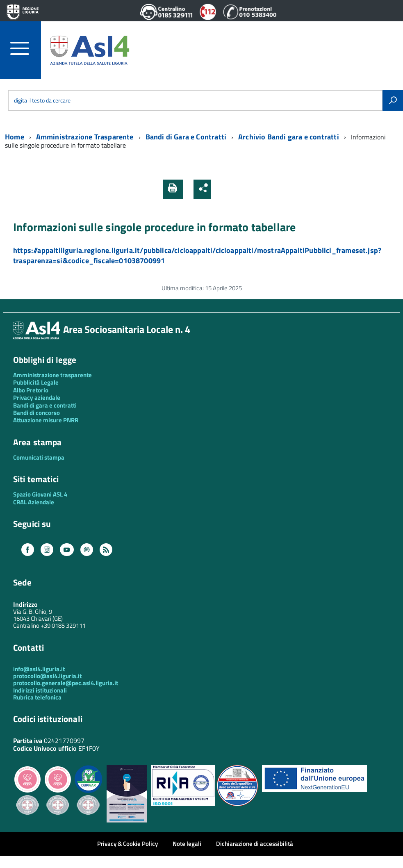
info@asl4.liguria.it (39, 669)
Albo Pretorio (31, 390)
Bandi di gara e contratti (45, 405)
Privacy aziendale (37, 398)
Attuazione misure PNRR (46, 420)
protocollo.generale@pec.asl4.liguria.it (66, 683)
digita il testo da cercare (42, 100)
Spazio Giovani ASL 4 (40, 494)
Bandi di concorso (36, 413)
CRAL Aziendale (34, 502)
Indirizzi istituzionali (40, 690)
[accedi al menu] (26, 48)
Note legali (187, 844)
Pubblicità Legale (36, 382)
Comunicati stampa (39, 457)
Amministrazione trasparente (52, 375)
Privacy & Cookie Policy (128, 844)
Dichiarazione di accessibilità (255, 844)
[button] (221, 189)
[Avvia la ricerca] (393, 100)
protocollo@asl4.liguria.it (47, 676)
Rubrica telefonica (37, 697)
